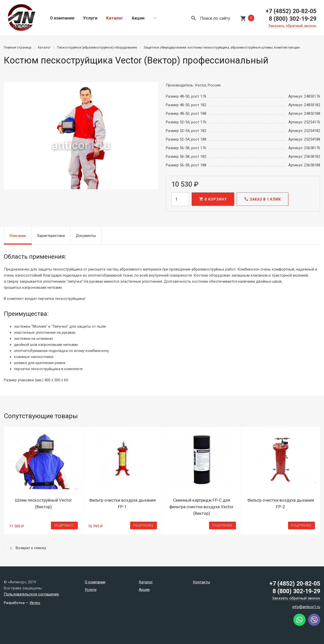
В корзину (213, 199)
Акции (138, 18)
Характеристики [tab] (51, 236)
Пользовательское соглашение (31, 594)
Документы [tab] (86, 236)
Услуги (90, 18)
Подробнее (64, 525)
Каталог (115, 18)
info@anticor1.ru (306, 607)
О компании (62, 18)
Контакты (201, 582)
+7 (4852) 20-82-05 (291, 11)
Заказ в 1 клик (262, 199)
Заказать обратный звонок (292, 26)
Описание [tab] (18, 236)
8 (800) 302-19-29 (293, 19)
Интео (35, 603)
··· (155, 18)
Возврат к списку (27, 548)
